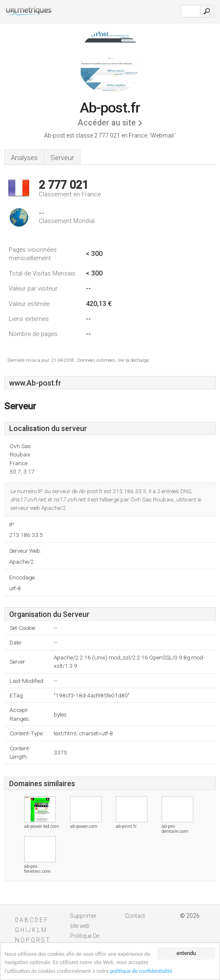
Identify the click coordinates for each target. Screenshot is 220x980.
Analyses (24, 158)
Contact (135, 916)
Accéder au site (107, 123)
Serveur (62, 158)
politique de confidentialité (141, 971)
